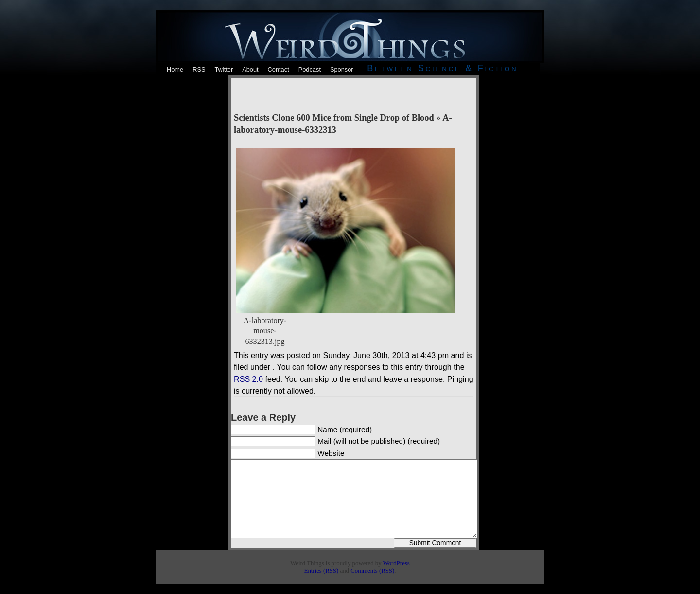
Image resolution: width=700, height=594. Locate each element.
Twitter (224, 69)
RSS (199, 69)
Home (175, 69)
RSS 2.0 (248, 379)
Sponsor (342, 69)
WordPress (396, 563)
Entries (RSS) (322, 571)
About (250, 69)
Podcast (310, 69)
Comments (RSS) (372, 571)
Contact (279, 69)
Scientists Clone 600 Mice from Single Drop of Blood (334, 118)
